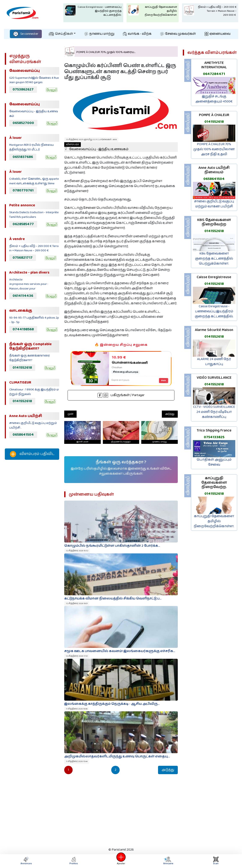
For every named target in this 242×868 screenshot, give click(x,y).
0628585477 (23, 224)
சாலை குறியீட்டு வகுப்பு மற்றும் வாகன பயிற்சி (214, 204)
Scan (216, 861)
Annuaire (168, 861)
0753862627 (23, 89)
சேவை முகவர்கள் (178, 34)
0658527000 (23, 123)
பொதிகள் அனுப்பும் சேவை (214, 462)
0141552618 (22, 368)
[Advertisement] (32, 533)
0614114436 (23, 296)
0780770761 (23, 190)
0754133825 (214, 437)
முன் (70, 414)
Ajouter (121, 861)
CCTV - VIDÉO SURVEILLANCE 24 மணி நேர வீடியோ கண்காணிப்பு (214, 412)
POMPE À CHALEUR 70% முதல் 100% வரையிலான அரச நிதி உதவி (214, 149)
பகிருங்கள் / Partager (121, 395)
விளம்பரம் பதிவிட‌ (32, 454)
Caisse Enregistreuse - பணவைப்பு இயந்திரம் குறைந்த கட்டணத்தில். (214, 311)
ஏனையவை (218, 34)
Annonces (26, 861)
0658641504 (23, 435)
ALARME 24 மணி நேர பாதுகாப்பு (214, 362)
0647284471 (214, 74)
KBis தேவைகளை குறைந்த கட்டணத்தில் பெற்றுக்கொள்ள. (214, 259)
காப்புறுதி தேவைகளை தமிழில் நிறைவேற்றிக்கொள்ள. (214, 521)
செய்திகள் (61, 34)
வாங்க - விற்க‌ (137, 34)
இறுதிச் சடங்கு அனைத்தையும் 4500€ (214, 99)
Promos (74, 861)
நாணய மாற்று (99, 34)
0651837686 (23, 157)
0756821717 (23, 258)
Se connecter (26, 34)
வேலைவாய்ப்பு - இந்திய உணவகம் (96, 147)
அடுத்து (170, 414)
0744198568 (23, 329)
